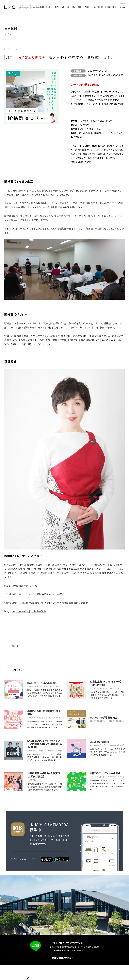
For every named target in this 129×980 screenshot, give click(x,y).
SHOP (80, 7)
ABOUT (89, 7)
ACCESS (99, 7)
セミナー (10, 49)
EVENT (50, 7)
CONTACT (111, 7)
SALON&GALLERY (65, 7)
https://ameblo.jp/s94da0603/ (29, 611)
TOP (42, 7)
